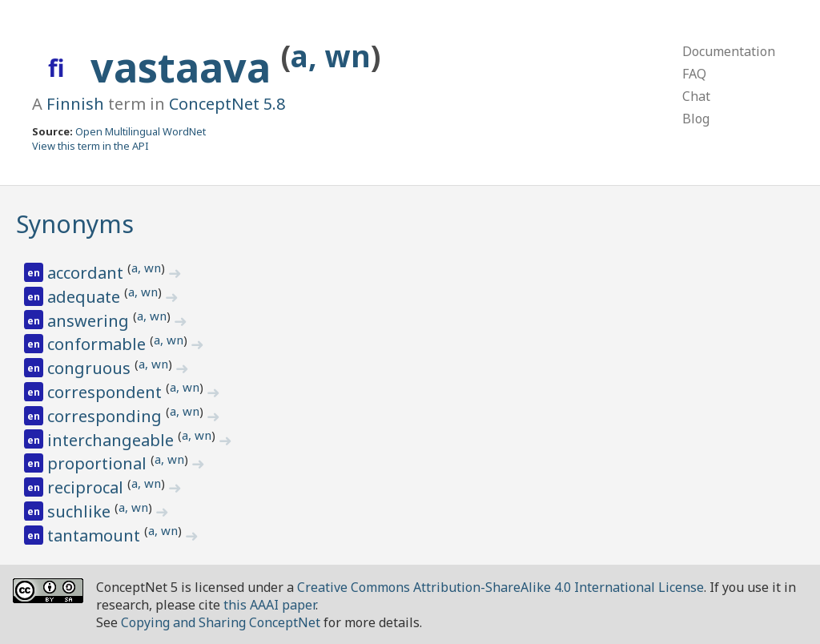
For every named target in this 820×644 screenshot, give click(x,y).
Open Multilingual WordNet (141, 131)
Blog (696, 119)
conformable (98, 344)
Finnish (75, 104)
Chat (696, 96)
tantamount (96, 535)
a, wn (331, 56)
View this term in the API (90, 146)
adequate (86, 297)
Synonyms (75, 224)
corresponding (107, 416)
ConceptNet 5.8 (227, 104)
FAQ (694, 74)
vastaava (186, 67)
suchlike (81, 511)
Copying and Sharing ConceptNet (221, 622)
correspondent (107, 392)
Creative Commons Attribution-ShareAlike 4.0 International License (500, 587)
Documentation (729, 51)
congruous (91, 368)
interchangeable (113, 440)
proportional (99, 463)
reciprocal (87, 487)
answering (90, 321)
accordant (87, 273)
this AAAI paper (269, 605)
